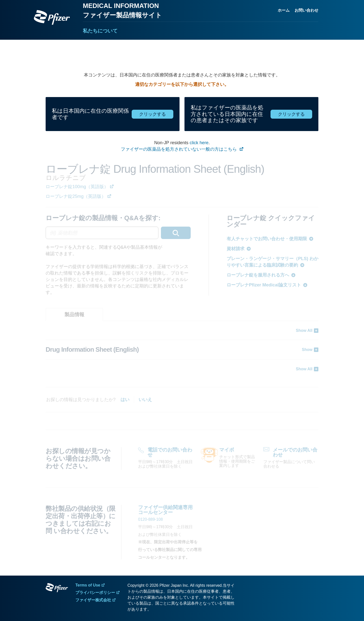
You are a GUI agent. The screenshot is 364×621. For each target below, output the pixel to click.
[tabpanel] (182, 350)
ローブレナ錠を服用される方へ (258, 275)
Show (307, 350)
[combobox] (118, 233)
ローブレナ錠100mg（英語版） (77, 187)
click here (199, 143)
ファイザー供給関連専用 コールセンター (165, 510)
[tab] (74, 314)
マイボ (227, 450)
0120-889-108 (151, 519)
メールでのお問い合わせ (295, 452)
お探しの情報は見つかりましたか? (81, 400)
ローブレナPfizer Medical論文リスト (264, 285)
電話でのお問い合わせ (170, 452)
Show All (304, 330)
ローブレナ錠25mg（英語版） (76, 196)
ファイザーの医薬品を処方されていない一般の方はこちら (179, 149)
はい (125, 400)
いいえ (145, 400)
